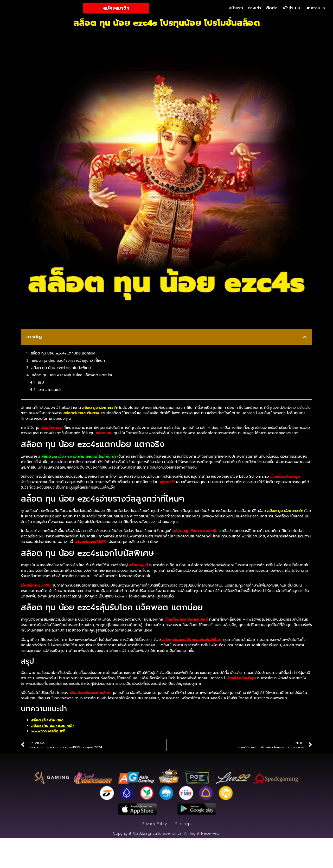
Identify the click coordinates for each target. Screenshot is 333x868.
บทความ (315, 8)
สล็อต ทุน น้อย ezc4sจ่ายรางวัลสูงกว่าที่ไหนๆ (68, 361)
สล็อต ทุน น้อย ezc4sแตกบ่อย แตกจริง (63, 354)
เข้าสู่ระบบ (292, 8)
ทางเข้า (255, 8)
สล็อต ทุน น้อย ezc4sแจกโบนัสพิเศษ (61, 368)
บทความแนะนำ (50, 390)
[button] (305, 338)
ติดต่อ (272, 8)
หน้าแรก (236, 8)
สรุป (41, 383)
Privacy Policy (155, 854)
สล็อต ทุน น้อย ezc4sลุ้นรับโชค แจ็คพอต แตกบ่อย (73, 375)
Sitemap (183, 854)
